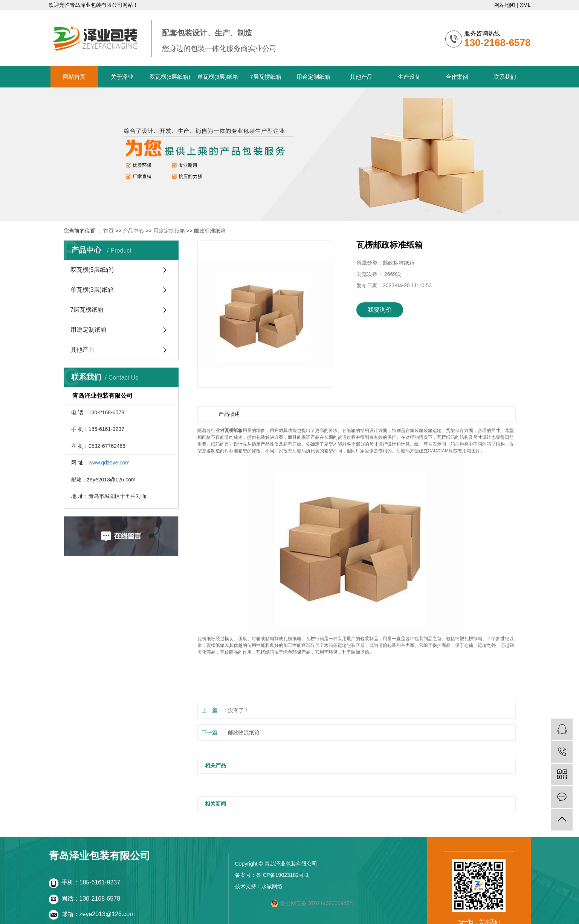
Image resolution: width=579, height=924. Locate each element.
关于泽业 (122, 77)
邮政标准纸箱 (210, 231)
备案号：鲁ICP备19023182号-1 (272, 875)
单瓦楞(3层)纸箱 (218, 77)
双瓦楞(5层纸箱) (170, 77)
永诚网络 (272, 886)
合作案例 (457, 77)
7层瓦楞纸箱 (265, 77)
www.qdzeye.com (109, 463)
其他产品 (361, 77)
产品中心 (133, 231)
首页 (108, 231)
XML (525, 5)
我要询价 (380, 310)
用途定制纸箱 (313, 77)
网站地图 (505, 5)
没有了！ (238, 710)
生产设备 (409, 77)
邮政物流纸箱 (244, 732)
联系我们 (505, 77)
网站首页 (74, 77)
